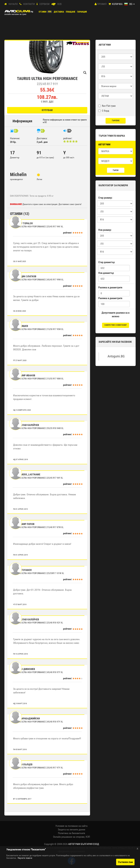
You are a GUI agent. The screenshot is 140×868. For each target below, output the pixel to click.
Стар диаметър (106, 262)
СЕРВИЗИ (44, 4)
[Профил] (96, 4)
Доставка (59, 12)
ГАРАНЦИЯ (82, 12)
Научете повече (25, 858)
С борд (104, 111)
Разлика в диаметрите (110, 287)
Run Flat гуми (107, 106)
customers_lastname (27, 474)
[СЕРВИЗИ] (37, 4)
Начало (13, 4)
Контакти (29, 4)
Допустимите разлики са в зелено (115, 315)
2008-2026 (78, 844)
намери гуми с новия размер (116, 325)
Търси (116, 170)
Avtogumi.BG (116, 356)
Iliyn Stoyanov (23, 570)
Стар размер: (105, 198)
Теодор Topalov (23, 223)
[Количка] (110, 4)
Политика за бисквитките (72, 833)
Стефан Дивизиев (24, 669)
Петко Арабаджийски (27, 718)
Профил (102, 4)
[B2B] (54, 4)
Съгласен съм (125, 862)
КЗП (88, 837)
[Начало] (6, 4)
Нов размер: (105, 230)
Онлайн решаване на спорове (69, 837)
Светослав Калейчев (26, 425)
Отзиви (42, 12)
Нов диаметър (106, 273)
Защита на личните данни (71, 829)
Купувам (47, 110)
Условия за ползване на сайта (71, 826)
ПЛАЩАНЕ (71, 12)
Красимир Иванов (24, 375)
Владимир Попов (24, 524)
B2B (60, 4)
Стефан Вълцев (23, 764)
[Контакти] (21, 4)
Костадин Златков (25, 276)
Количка (117, 4)
